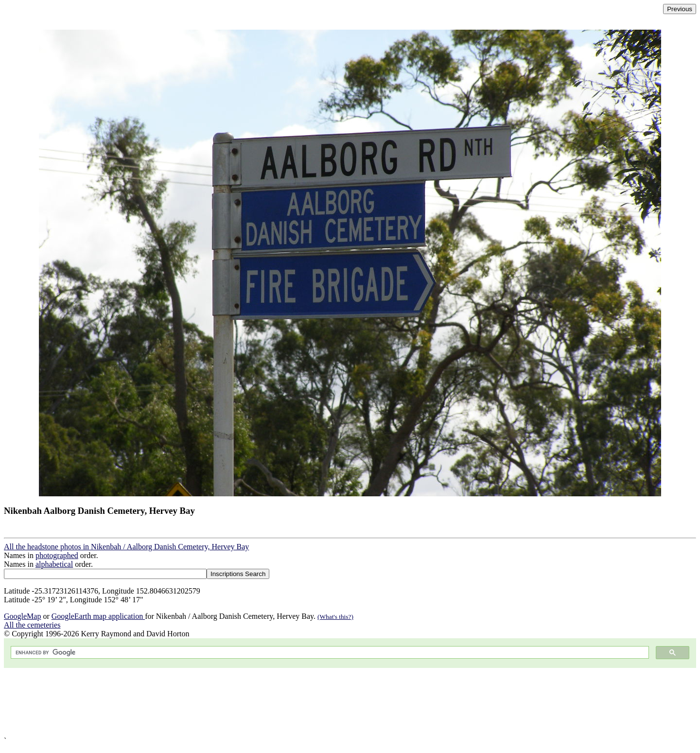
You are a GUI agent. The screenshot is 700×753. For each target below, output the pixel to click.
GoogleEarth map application (98, 616)
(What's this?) (335, 617)
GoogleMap (22, 616)
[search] (329, 653)
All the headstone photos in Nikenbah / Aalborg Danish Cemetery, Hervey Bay (126, 547)
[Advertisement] (296, 702)
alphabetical (54, 564)
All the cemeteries (32, 625)
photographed (57, 555)
